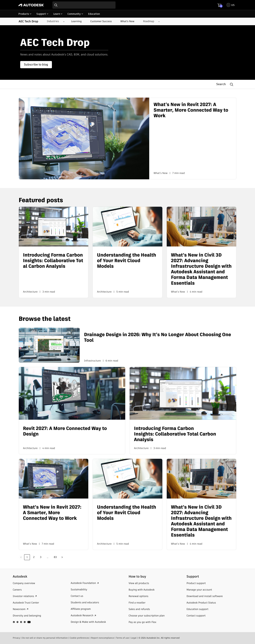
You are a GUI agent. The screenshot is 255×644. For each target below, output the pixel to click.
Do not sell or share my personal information (45, 638)
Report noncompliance (103, 638)
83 (55, 557)
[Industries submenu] (54, 21)
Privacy (16, 638)
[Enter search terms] (84, 5)
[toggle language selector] (231, 5)
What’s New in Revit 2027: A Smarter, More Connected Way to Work (191, 110)
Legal (134, 638)
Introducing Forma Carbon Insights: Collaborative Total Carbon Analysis (53, 261)
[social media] (22, 622)
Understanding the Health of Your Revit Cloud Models (127, 261)
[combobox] (84, 5)
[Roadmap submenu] (150, 21)
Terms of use (123, 638)
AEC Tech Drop (28, 21)
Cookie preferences (79, 638)
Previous (21, 557)
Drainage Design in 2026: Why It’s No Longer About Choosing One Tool (158, 338)
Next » (62, 557)
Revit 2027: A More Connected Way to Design (65, 431)
